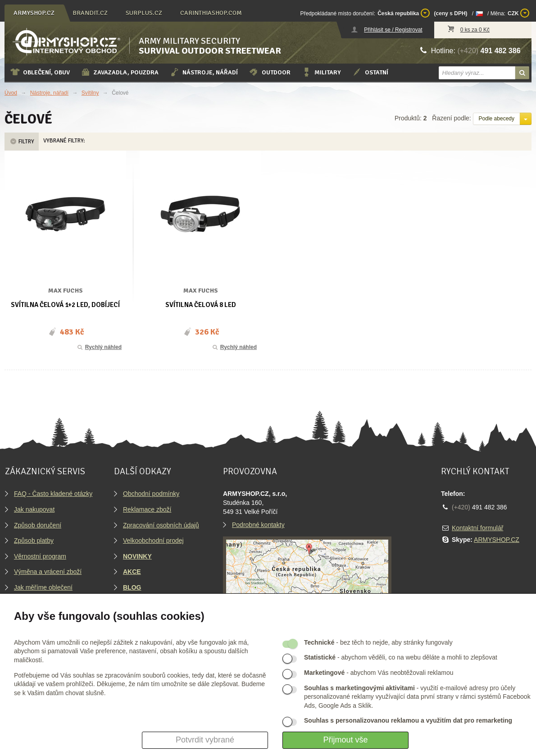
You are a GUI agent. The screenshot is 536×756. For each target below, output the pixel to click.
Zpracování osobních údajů (161, 525)
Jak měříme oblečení (43, 587)
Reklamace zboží (147, 509)
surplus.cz (144, 13)
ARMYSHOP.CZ (497, 540)
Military (321, 72)
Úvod (11, 93)
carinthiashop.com (211, 13)
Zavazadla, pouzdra (120, 72)
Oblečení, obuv (40, 72)
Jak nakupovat (34, 509)
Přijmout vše (345, 740)
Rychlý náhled (99, 347)
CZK (518, 13)
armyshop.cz (34, 13)
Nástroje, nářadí (204, 72)
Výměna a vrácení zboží (48, 572)
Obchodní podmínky (151, 494)
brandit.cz (90, 13)
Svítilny (90, 93)
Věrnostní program (40, 556)
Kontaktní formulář (477, 528)
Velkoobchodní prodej (153, 541)
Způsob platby (34, 541)
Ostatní (370, 72)
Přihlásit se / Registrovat (393, 30)
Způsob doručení (38, 525)
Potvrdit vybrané (205, 740)
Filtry (22, 142)
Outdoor (270, 72)
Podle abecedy (497, 119)
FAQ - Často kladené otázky (53, 494)
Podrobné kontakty (258, 525)
